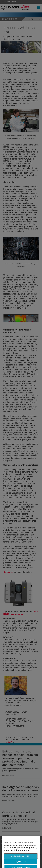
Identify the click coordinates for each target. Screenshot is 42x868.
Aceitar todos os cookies (21, 861)
